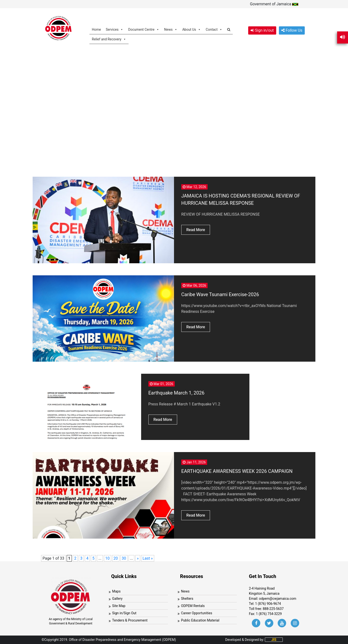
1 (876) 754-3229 (269, 614)
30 (124, 558)
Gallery (117, 599)
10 (108, 558)
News (171, 29)
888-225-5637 (273, 609)
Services (115, 29)
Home (96, 29)
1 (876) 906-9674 (268, 604)
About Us (192, 29)
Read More (196, 230)
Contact (214, 29)
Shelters (187, 599)
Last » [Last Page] (148, 558)
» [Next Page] (138, 558)
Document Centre (144, 29)
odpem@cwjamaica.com (278, 599)
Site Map (119, 606)
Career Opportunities (197, 613)
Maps (116, 591)
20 (116, 558)
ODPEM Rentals (193, 606)
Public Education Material (200, 620)
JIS (274, 640)
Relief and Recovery (109, 39)
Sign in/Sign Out (124, 613)
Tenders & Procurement (130, 620)
